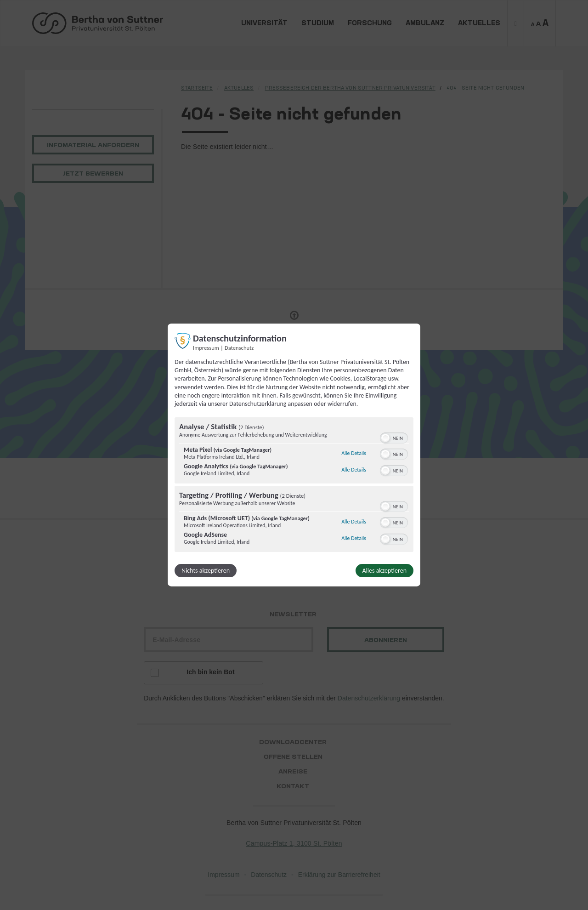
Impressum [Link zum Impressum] (206, 348)
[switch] (394, 437)
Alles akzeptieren (384, 571)
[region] (294, 486)
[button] (385, 438)
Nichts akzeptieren (206, 571)
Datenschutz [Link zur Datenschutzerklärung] (239, 348)
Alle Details (354, 453)
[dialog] (294, 455)
